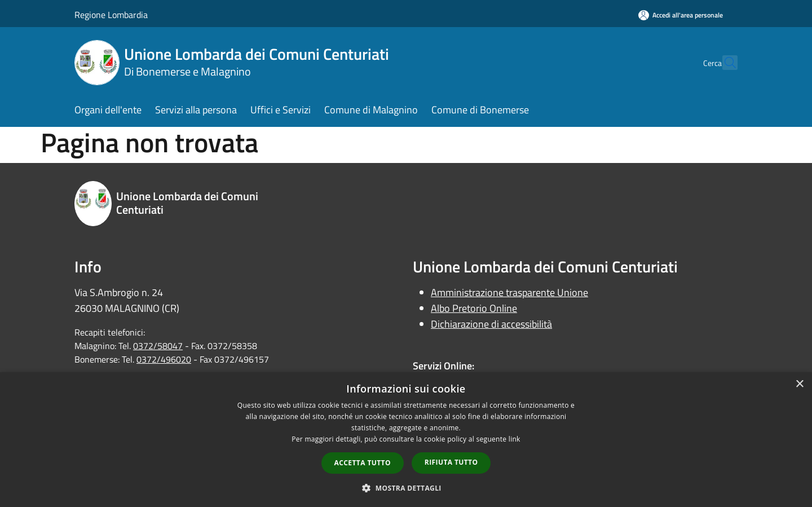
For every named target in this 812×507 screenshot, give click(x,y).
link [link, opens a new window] (515, 439)
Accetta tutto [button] (363, 463)
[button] (406, 488)
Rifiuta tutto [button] (451, 462)
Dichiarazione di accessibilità (491, 324)
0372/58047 (158, 346)
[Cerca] (724, 63)
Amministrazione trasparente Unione (509, 292)
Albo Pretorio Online (474, 308)
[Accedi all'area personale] (681, 15)
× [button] (799, 384)
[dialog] (406, 440)
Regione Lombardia (111, 15)
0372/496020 (164, 359)
